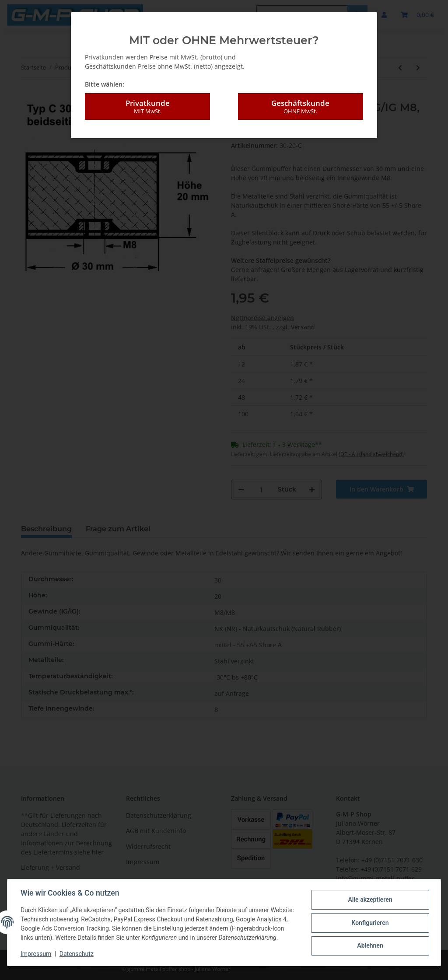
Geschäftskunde (301, 107)
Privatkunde (147, 107)
